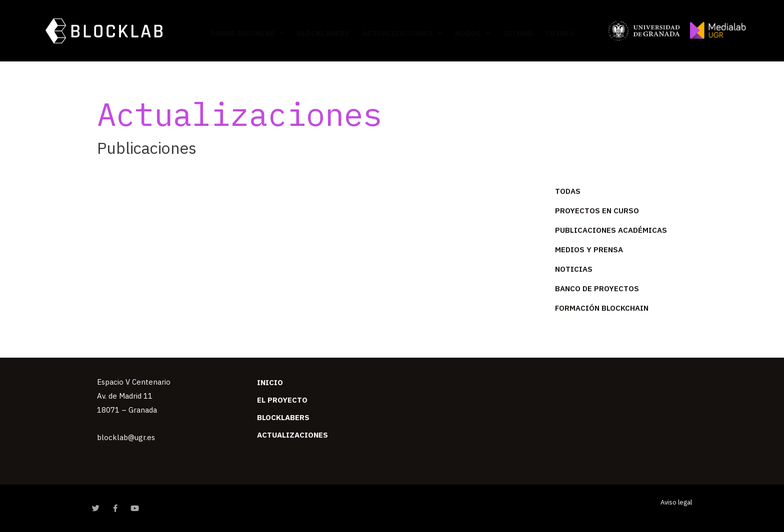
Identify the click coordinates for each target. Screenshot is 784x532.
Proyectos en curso (597, 211)
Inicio (270, 382)
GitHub (517, 33)
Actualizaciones (402, 33)
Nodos (473, 33)
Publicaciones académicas (611, 230)
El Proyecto (282, 400)
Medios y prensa (589, 250)
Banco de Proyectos (597, 288)
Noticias (574, 269)
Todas (568, 191)
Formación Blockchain (602, 308)
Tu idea (559, 33)
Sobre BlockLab (247, 33)
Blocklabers (323, 33)
